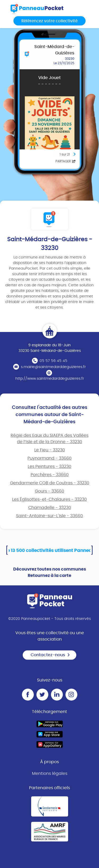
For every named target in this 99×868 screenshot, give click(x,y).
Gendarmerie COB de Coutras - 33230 (50, 483)
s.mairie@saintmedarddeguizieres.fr (53, 367)
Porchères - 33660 (50, 475)
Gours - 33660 (49, 491)
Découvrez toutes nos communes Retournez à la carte (50, 572)
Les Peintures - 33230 (49, 467)
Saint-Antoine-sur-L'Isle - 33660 (49, 516)
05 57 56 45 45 (53, 361)
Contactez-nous (50, 655)
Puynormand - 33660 (49, 458)
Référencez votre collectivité (49, 21)
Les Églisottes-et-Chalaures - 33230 (49, 499)
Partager (66, 161)
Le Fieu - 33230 (50, 450)
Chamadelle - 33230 (50, 508)
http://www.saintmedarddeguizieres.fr (50, 379)
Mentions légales (50, 774)
